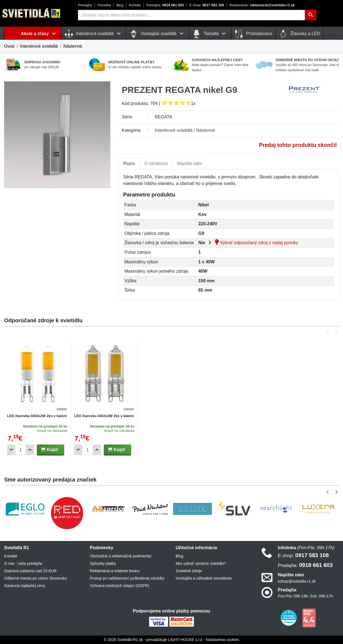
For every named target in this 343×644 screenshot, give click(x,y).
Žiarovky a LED (300, 34)
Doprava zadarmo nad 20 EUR (30, 571)
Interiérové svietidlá (39, 46)
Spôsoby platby (103, 563)
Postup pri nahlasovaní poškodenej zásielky (127, 578)
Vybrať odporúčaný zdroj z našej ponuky (252, 243)
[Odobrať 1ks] (11, 450)
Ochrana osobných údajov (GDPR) (120, 586)
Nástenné (73, 46)
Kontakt (135, 5)
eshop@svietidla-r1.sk (297, 581)
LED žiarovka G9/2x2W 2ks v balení (37, 416)
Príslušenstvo (253, 34)
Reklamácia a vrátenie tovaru (115, 571)
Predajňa (85, 5)
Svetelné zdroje (189, 571)
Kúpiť (50, 450)
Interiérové (174, 130)
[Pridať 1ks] (30, 450)
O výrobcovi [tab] (156, 163)
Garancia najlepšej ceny (25, 586)
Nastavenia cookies (222, 640)
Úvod (9, 46)
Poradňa (104, 5)
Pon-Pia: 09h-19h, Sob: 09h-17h (306, 596)
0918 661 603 (165, 5)
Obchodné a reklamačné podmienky (121, 556)
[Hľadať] (311, 15)
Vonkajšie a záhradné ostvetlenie (204, 578)
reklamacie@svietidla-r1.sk (262, 5)
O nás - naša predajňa (23, 563)
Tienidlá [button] (210, 34)
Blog (120, 5)
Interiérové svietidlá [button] (94, 34)
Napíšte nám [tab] (189, 163)
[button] (329, 333)
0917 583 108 (207, 5)
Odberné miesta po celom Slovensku (36, 578)
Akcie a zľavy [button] (39, 34)
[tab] (129, 164)
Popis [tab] (129, 163)
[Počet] (21, 450)
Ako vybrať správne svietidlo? (201, 563)
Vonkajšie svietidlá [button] (158, 34)
